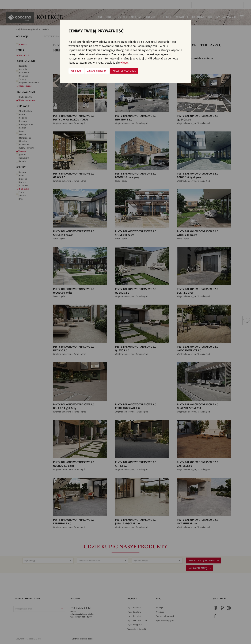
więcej (124, 63)
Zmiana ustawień (97, 71)
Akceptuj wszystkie (124, 71)
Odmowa (76, 71)
